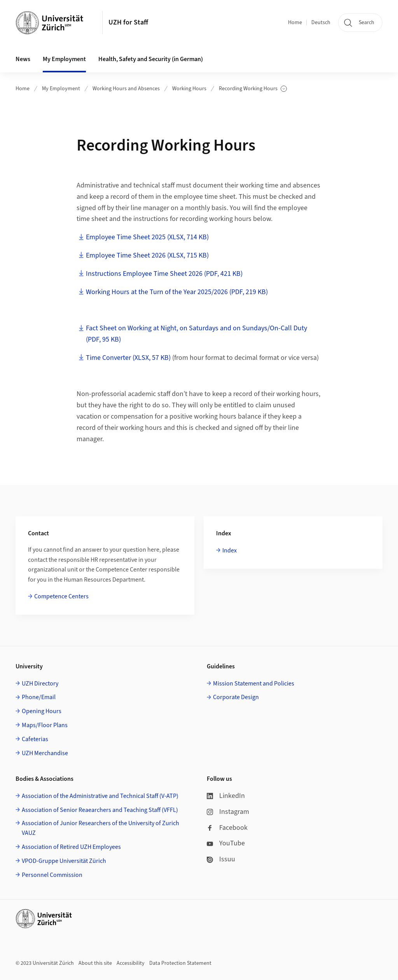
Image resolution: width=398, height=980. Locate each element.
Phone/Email (39, 697)
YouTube (226, 843)
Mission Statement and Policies (254, 684)
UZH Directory (40, 684)
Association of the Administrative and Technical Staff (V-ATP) (100, 796)
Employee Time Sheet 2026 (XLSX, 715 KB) (147, 255)
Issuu (221, 859)
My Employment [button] (64, 59)
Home (295, 23)
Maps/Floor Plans (45, 725)
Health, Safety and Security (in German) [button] (151, 59)
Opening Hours (42, 711)
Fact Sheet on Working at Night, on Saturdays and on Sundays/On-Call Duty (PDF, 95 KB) (196, 334)
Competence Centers (61, 596)
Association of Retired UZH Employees (71, 847)
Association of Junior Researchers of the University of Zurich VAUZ (100, 828)
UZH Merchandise (45, 753)
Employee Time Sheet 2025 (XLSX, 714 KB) (147, 237)
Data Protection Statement (180, 963)
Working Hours (189, 89)
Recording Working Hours (253, 89)
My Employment (61, 89)
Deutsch (321, 23)
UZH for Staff (128, 22)
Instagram (228, 812)
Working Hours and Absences (126, 89)
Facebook (227, 828)
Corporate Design (236, 697)
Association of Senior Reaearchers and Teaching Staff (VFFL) (100, 810)
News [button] (23, 59)
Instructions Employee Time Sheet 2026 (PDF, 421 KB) (164, 274)
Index (230, 550)
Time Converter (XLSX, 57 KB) (128, 358)
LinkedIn (226, 796)
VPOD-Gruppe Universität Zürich (64, 861)
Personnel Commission (52, 875)
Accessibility (131, 963)
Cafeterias (35, 739)
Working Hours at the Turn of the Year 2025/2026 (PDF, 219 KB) (177, 292)
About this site (95, 963)
